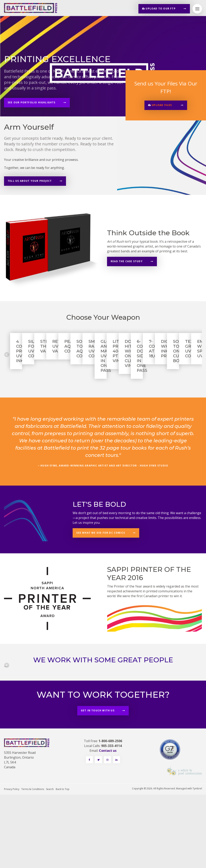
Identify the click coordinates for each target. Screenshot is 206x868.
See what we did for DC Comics (101, 567)
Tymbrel (197, 862)
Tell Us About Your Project (30, 181)
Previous (7, 372)
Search (50, 862)
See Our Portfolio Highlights (32, 102)
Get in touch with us (98, 784)
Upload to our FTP (159, 9)
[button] (166, 105)
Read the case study (127, 261)
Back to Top (63, 862)
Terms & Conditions (33, 862)
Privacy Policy (12, 862)
